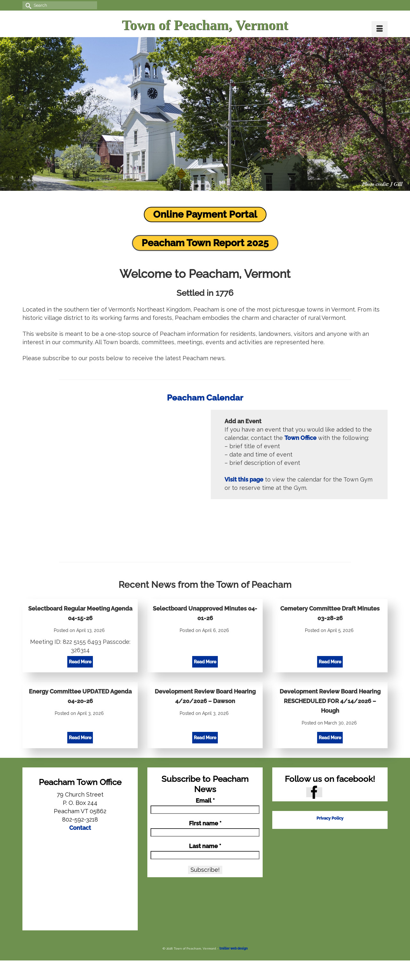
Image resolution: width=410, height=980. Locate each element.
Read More (81, 662)
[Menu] (380, 29)
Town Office (300, 438)
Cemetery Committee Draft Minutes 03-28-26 (330, 613)
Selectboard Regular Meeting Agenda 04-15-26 (80, 613)
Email (205, 801)
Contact (80, 828)
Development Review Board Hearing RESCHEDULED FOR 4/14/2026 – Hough (330, 701)
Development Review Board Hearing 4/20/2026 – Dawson (205, 696)
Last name (205, 846)
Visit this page (244, 479)
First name (205, 823)
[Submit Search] (27, 5)
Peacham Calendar (205, 398)
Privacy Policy (330, 818)
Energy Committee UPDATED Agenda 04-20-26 (80, 696)
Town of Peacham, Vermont (205, 25)
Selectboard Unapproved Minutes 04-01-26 (205, 613)
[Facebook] (314, 792)
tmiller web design (234, 948)
